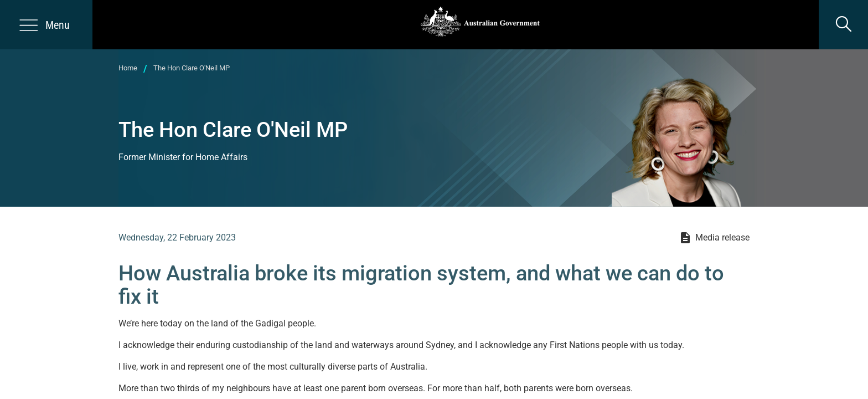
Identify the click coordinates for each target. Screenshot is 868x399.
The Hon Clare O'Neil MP (192, 68)
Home (128, 68)
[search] (843, 25)
